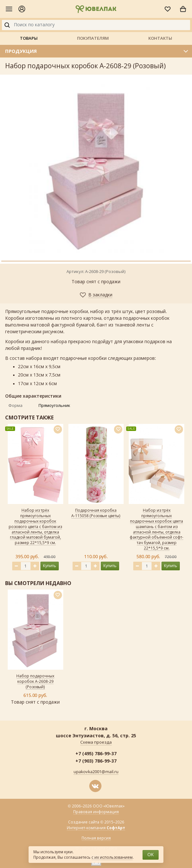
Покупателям (93, 38)
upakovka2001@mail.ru (96, 772)
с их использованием (112, 857)
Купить (50, 566)
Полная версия (96, 838)
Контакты (160, 38)
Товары (29, 38)
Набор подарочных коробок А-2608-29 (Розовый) (35, 682)
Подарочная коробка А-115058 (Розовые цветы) (96, 513)
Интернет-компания (96, 828)
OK (151, 855)
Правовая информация (96, 812)
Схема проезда (96, 742)
